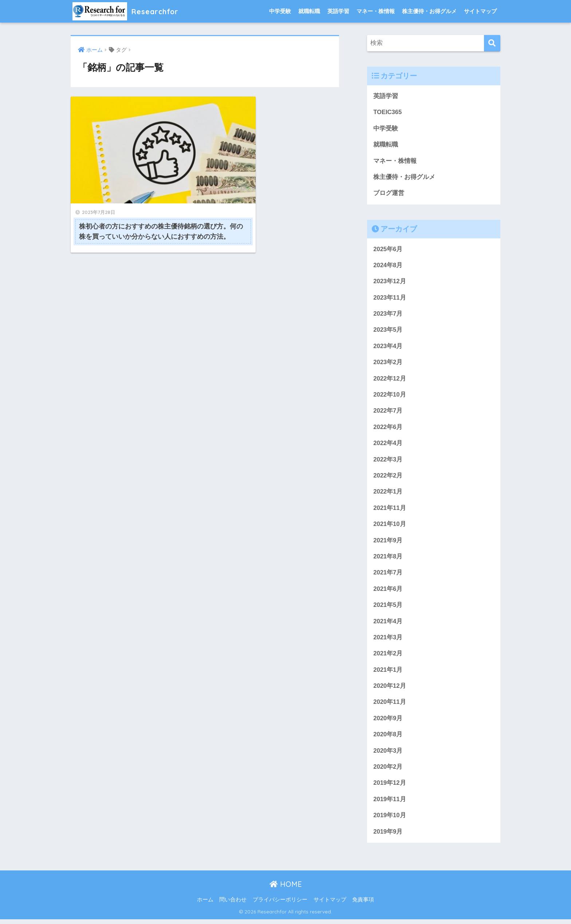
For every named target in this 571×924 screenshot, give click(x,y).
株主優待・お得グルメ (429, 11)
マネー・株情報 (376, 11)
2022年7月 (388, 413)
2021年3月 (388, 641)
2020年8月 (388, 739)
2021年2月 (388, 657)
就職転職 (309, 11)
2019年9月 (388, 836)
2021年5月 (388, 608)
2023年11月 (390, 299)
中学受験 (280, 11)
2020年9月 (388, 722)
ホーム (205, 905)
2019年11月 (390, 804)
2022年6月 (388, 429)
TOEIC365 (388, 112)
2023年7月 (388, 315)
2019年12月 (390, 787)
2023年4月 (388, 348)
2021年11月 (390, 510)
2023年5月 (388, 331)
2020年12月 (390, 690)
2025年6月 (388, 250)
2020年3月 (388, 755)
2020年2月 (388, 771)
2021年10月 (390, 527)
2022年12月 (390, 380)
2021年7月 (388, 576)
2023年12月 (390, 282)
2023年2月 (388, 364)
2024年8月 (388, 266)
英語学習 (338, 11)
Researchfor (129, 11)
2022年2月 (388, 478)
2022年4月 (388, 445)
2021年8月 (388, 559)
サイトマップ (480, 11)
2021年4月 (388, 625)
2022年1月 (388, 494)
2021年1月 (388, 673)
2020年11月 (390, 706)
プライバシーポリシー (280, 905)
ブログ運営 (389, 194)
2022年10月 (390, 396)
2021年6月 (388, 592)
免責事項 (363, 905)
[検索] (492, 43)
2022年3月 (388, 462)
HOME (286, 889)
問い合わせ (233, 905)
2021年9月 (388, 543)
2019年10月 (390, 820)
